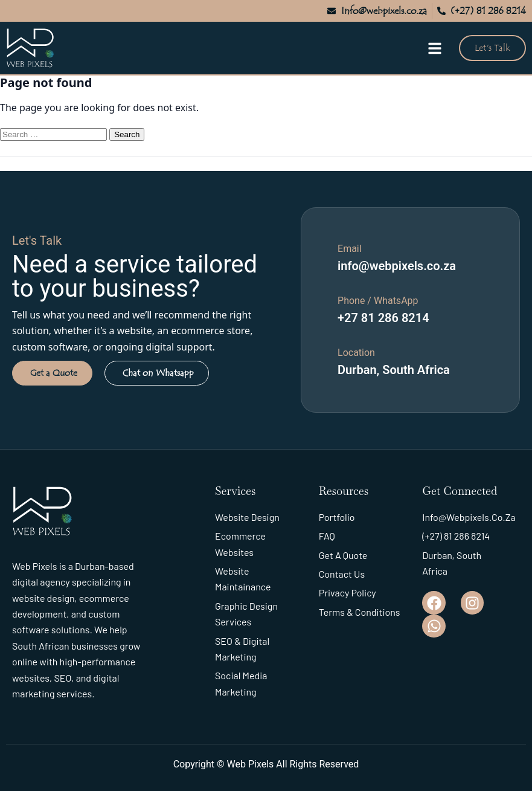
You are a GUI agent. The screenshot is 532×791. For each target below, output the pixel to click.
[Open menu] (435, 48)
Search (127, 134)
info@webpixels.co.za (397, 266)
